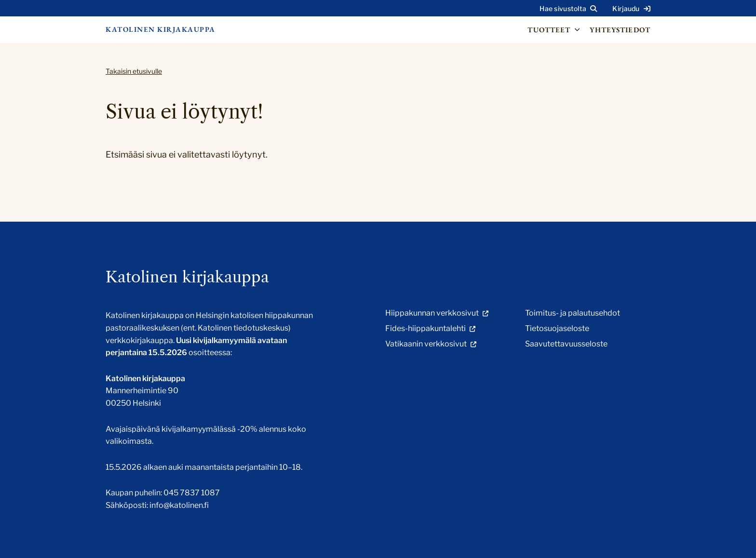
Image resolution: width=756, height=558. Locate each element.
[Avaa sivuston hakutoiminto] (568, 9)
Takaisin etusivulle (134, 71)
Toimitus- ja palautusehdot (573, 313)
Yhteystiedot (620, 30)
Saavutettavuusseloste (566, 344)
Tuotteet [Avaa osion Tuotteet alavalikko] (555, 30)
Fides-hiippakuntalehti (425, 328)
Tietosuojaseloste (557, 328)
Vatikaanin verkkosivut (426, 344)
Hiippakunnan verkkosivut (432, 313)
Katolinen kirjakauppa (161, 29)
